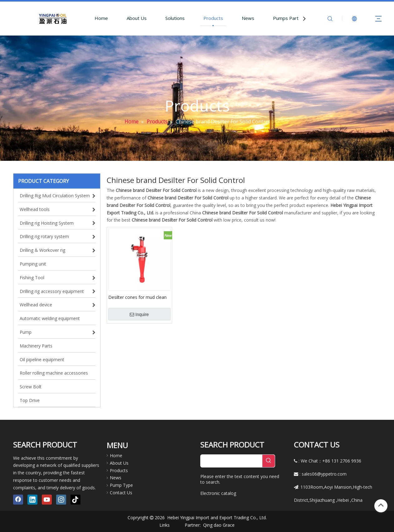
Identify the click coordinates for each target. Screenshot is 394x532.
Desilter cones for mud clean (137, 297)
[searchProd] (231, 461)
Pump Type (121, 485)
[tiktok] (75, 500)
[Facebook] (18, 500)
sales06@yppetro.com (324, 474)
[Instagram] (61, 500)
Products (213, 18)
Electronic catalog (218, 493)
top (381, 505)
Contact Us (121, 493)
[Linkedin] (32, 500)
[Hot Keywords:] (269, 461)
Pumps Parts (287, 18)
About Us (137, 18)
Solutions (175, 18)
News (248, 18)
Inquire (139, 314)
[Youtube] (47, 500)
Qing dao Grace (219, 525)
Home (101, 18)
